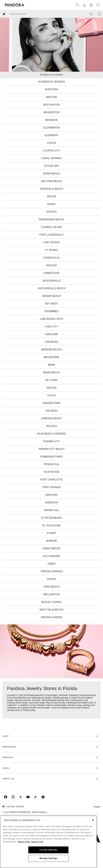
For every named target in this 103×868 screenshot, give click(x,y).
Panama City (51, 441)
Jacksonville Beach (52, 288)
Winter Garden (51, 617)
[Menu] (98, 5)
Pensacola (51, 464)
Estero (51, 212)
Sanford (51, 495)
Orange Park (51, 403)
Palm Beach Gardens (51, 434)
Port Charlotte (51, 480)
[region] (48, 842)
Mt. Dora (51, 380)
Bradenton (51, 112)
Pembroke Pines (51, 457)
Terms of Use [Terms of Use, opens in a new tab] (37, 842)
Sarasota (51, 503)
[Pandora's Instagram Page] (13, 797)
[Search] (77, 5)
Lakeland (51, 334)
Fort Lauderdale (51, 235)
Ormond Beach (51, 418)
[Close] (93, 820)
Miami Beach (51, 372)
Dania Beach (51, 174)
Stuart (51, 533)
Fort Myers (51, 242)
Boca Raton (51, 105)
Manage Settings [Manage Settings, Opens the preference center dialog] (48, 858)
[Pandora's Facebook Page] (6, 797)
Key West (51, 304)
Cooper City (51, 151)
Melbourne (51, 357)
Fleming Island (51, 227)
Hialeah (51, 265)
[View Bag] (91, 5)
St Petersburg (52, 518)
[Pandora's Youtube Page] (28, 797)
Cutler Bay (51, 166)
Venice (51, 579)
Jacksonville (51, 281)
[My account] (84, 5)
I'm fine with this (48, 850)
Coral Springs (52, 158)
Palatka (51, 426)
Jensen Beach (52, 296)
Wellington (51, 594)
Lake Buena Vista (51, 319)
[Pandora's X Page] (21, 797)
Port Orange (51, 487)
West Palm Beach (51, 610)
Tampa (52, 564)
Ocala (51, 395)
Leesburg (51, 342)
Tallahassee (52, 556)
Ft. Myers (51, 250)
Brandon (51, 120)
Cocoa (52, 143)
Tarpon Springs (51, 571)
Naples (51, 388)
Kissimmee (52, 311)
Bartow (51, 97)
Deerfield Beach (51, 189)
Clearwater (51, 128)
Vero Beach (52, 587)
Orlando (51, 411)
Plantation (51, 472)
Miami (51, 365)
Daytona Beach (52, 181)
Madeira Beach (51, 350)
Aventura (51, 89)
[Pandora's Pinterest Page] (43, 797)
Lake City (51, 327)
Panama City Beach (51, 449)
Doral (51, 204)
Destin (52, 197)
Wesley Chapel (52, 602)
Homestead (51, 273)
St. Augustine (51, 525)
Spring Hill (51, 510)
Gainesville (51, 258)
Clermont (51, 135)
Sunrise (51, 541)
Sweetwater (52, 548)
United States (13, 807)
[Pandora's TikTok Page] (35, 797)
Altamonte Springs (51, 82)
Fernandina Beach (52, 219)
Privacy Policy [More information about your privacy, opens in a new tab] (24, 842)
